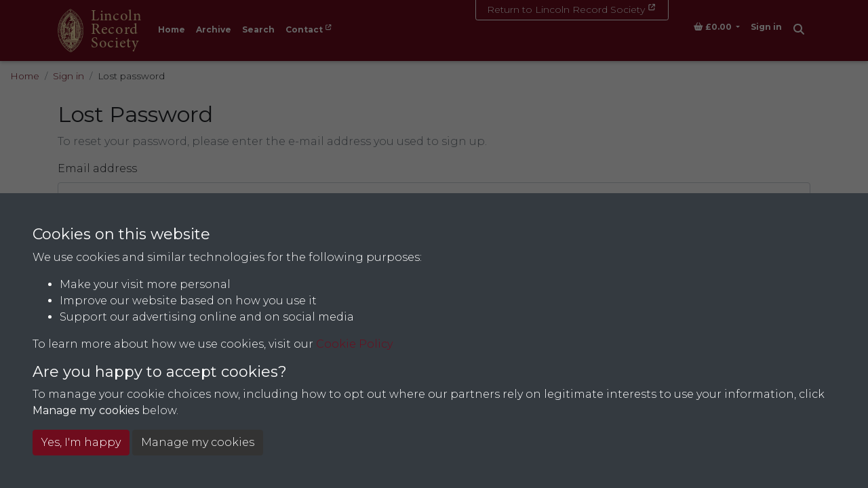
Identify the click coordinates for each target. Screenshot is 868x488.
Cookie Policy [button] (354, 344)
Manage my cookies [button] (198, 442)
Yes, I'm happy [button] (81, 442)
